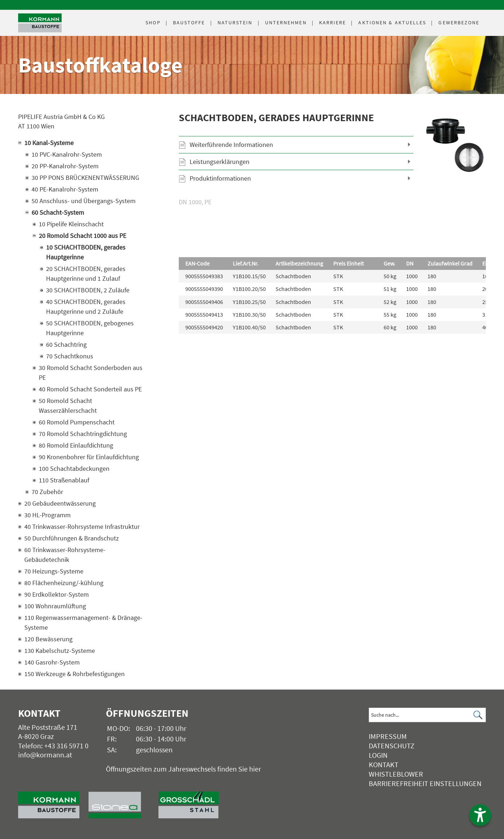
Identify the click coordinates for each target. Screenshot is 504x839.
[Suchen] (478, 715)
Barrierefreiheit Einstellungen (425, 783)
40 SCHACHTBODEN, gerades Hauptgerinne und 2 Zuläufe (86, 307)
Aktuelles (392, 22)
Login (378, 755)
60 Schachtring (66, 344)
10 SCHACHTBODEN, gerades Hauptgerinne (86, 252)
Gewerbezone (459, 22)
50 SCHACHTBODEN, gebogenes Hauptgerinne (90, 328)
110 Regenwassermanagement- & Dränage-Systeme (83, 622)
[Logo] (40, 23)
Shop (153, 22)
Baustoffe (189, 22)
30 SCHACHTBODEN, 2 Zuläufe (88, 290)
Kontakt (384, 764)
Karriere (333, 22)
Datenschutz (392, 746)
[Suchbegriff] (427, 715)
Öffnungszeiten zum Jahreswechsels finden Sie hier (183, 769)
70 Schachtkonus (70, 356)
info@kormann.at (45, 755)
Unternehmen (286, 22)
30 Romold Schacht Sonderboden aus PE (91, 373)
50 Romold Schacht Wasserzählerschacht (68, 406)
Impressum (388, 736)
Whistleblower (396, 774)
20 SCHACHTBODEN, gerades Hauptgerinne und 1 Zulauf (86, 274)
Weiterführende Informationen (231, 145)
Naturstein (235, 22)
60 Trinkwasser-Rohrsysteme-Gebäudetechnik (65, 555)
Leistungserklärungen (220, 162)
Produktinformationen (220, 178)
